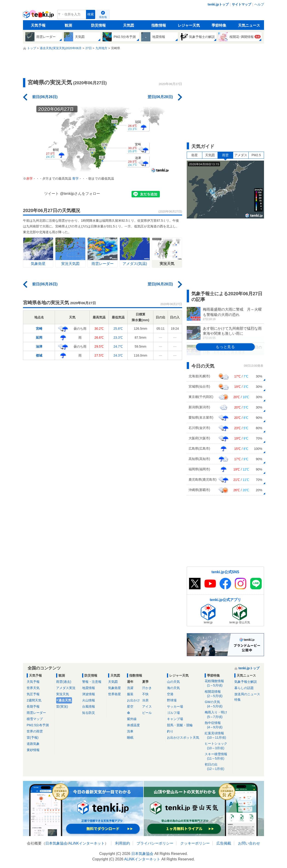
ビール (147, 713)
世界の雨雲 (35, 731)
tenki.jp (39, 16)
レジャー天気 (189, 25)
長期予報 (33, 706)
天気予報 (38, 25)
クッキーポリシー (195, 843)
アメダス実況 (66, 688)
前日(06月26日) (45, 97)
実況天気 (63, 694)
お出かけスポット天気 (183, 738)
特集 (238, 700)
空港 (170, 694)
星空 (130, 706)
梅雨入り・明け (218, 715)
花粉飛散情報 (218, 683)
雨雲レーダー (36, 713)
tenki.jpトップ (218, 4)
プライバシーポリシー (155, 843)
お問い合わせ (249, 843)
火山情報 (89, 700)
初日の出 (218, 767)
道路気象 (33, 744)
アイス (147, 706)
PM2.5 (256, 155)
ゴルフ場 (173, 713)
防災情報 (98, 25)
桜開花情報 (218, 694)
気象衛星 (115, 688)
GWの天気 (218, 704)
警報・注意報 (92, 682)
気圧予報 (33, 694)
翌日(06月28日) (160, 97)
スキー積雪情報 (218, 756)
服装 (130, 694)
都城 (39, 355)
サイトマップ (241, 4)
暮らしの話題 (244, 688)
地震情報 (89, 688)
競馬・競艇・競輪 (180, 725)
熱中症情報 (218, 725)
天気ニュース (249, 25)
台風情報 (89, 706)
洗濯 (130, 688)
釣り (170, 731)
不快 (145, 694)
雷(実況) (62, 706)
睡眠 (130, 738)
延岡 (39, 338)
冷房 (145, 700)
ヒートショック (218, 746)
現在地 (103, 17)
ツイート (52, 194)
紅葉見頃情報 (218, 736)
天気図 (129, 25)
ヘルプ (259, 4)
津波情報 (89, 694)
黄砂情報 (33, 750)
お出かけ (133, 700)
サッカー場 (175, 706)
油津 (39, 346)
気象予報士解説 (246, 682)
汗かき (147, 688)
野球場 (172, 700)
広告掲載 (224, 843)
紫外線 (132, 719)
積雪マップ (35, 719)
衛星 (195, 155)
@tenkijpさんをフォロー (80, 194)
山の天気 (173, 682)
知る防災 (89, 713)
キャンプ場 (175, 719)
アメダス (241, 155)
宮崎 (39, 329)
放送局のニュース (247, 694)
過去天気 (65, 700)
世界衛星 (115, 694)
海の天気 (173, 688)
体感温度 (133, 725)
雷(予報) (33, 738)
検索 (91, 14)
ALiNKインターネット (87, 843)
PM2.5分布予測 (38, 725)
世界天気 (33, 688)
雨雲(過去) (64, 682)
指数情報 (159, 25)
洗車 (130, 731)
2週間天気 (34, 700)
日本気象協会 (56, 843)
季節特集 (219, 25)
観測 (68, 25)
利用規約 (123, 843)
